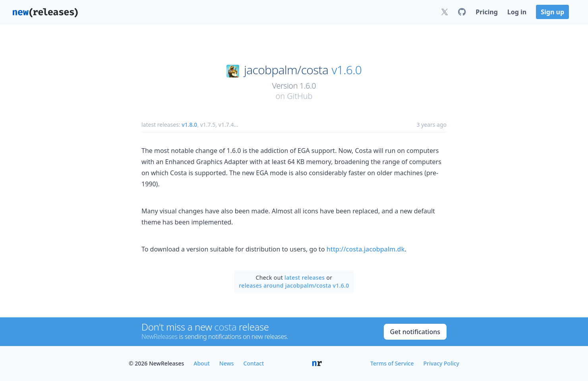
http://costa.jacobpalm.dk (366, 249)
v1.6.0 (347, 70)
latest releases (305, 278)
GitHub (300, 96)
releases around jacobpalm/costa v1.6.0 (294, 285)
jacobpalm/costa (286, 70)
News (227, 363)
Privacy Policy (441, 363)
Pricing (486, 12)
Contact (254, 363)
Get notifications (415, 332)
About (202, 363)
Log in (517, 12)
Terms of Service (392, 363)
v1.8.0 (189, 125)
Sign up (552, 12)
